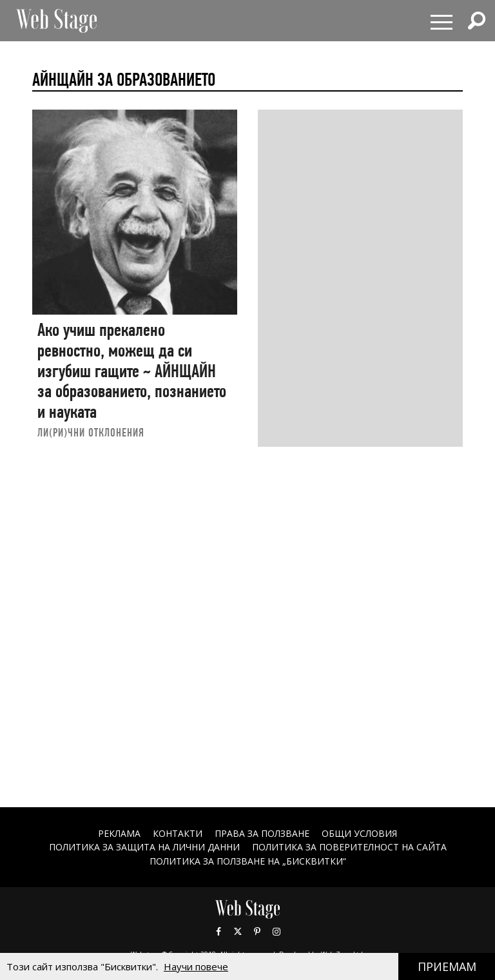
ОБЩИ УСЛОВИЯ (359, 833)
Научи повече (196, 966)
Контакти (178, 833)
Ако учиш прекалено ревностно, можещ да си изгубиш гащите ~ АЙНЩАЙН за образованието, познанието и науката (132, 371)
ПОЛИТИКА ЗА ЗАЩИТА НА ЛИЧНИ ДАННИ (144, 847)
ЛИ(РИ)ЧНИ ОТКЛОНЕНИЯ (91, 432)
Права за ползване (262, 833)
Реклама (119, 833)
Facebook (218, 932)
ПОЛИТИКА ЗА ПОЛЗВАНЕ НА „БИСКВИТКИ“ (248, 861)
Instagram (277, 932)
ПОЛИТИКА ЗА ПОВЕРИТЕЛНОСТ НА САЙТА (349, 847)
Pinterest (257, 932)
